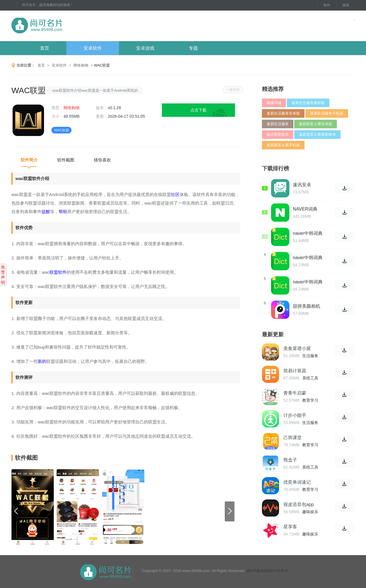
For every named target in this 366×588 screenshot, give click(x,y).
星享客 (290, 527)
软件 (327, 5)
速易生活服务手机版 (327, 113)
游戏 (346, 5)
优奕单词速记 (297, 482)
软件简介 (29, 160)
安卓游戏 (145, 48)
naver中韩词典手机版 (308, 258)
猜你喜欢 (102, 160)
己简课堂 (293, 438)
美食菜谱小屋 (297, 348)
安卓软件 (93, 48)
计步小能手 (295, 415)
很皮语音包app (299, 504)
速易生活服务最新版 (308, 103)
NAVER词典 (305, 209)
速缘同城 (274, 103)
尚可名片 (68, 26)
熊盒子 (290, 460)
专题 (193, 48)
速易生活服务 (278, 124)
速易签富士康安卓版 (316, 124)
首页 (45, 48)
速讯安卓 (302, 185)
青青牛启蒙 (295, 393)
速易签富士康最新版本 (317, 134)
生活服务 (310, 356)
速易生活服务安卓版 (283, 113)
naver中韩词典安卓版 (308, 282)
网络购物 (81, 65)
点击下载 (198, 110)
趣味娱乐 (310, 512)
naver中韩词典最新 (308, 233)
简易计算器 (295, 371)
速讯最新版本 (278, 134)
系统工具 (310, 378)
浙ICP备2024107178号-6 (267, 571)
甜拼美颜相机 (307, 306)
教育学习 (310, 400)
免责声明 (3, 275)
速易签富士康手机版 (283, 145)
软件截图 (66, 160)
